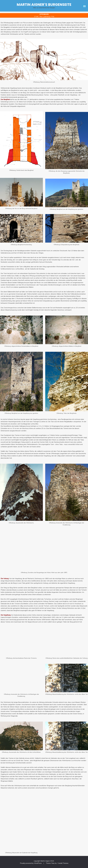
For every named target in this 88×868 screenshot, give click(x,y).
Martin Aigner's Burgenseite (44, 5)
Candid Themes (63, 863)
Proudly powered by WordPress (31, 863)
